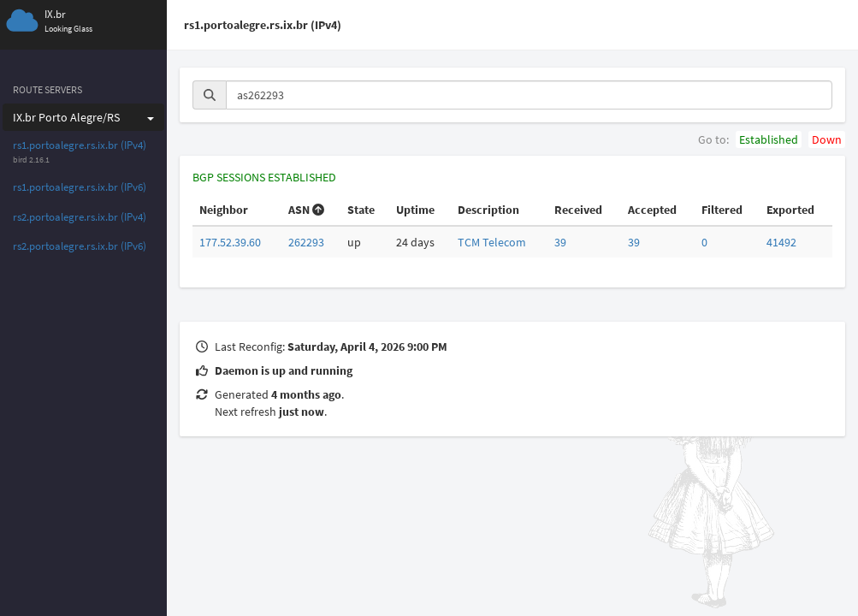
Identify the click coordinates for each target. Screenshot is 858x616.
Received (578, 210)
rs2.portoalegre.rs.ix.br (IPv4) (80, 217)
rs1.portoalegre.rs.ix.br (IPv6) (80, 187)
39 (560, 242)
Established (769, 139)
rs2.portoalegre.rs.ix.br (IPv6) (80, 246)
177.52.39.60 (230, 242)
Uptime (415, 210)
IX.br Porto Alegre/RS (83, 117)
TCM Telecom (492, 242)
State (361, 210)
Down (827, 139)
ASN (306, 210)
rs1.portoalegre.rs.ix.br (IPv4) (80, 145)
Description (488, 210)
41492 (781, 242)
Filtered (722, 210)
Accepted (652, 210)
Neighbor (224, 210)
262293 (306, 242)
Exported (790, 210)
